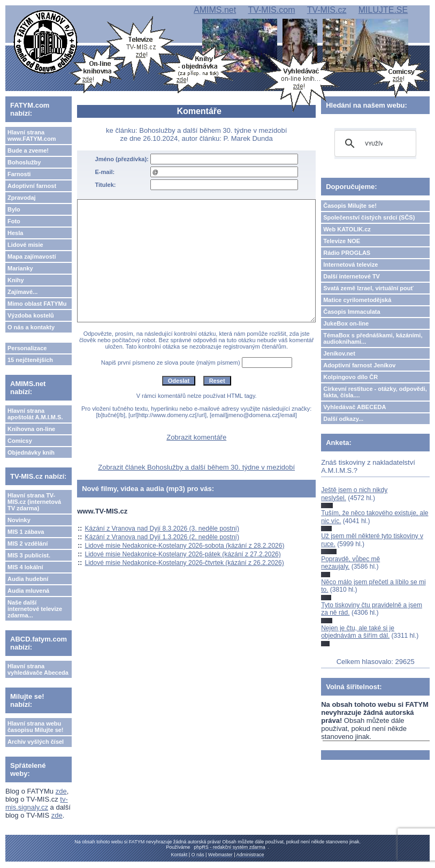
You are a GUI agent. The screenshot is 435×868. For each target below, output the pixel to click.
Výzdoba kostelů (31, 315)
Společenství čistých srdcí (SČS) (369, 217)
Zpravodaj (22, 198)
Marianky (20, 268)
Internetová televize (350, 265)
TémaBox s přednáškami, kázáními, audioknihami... (373, 338)
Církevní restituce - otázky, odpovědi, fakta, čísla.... (375, 392)
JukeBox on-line (346, 323)
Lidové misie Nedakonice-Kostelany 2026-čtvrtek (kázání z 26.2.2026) (185, 563)
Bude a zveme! (28, 150)
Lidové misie (25, 245)
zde (61, 791)
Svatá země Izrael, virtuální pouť (368, 288)
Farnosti (19, 174)
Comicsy (20, 441)
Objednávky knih (31, 452)
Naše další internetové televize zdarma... (35, 609)
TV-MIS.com (271, 10)
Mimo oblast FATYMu (37, 304)
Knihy (16, 280)
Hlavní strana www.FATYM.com (32, 135)
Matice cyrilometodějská (357, 300)
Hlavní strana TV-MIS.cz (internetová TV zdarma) (34, 502)
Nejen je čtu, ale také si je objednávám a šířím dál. (358, 632)
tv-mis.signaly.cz (37, 803)
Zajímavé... (22, 292)
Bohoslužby (24, 162)
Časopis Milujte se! (350, 206)
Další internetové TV (352, 276)
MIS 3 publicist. (29, 555)
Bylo (14, 209)
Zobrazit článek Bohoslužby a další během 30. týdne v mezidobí (196, 467)
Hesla (15, 233)
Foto (14, 221)
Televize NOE (342, 241)
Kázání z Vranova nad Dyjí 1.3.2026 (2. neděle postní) (162, 537)
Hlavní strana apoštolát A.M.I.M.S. (35, 414)
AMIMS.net (215, 10)
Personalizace (27, 348)
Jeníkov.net (339, 353)
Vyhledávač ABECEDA (354, 407)
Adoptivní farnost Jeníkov (359, 365)
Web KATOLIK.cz (347, 229)
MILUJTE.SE (383, 10)
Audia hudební (28, 579)
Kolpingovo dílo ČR (350, 377)
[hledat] (374, 144)
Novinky (19, 520)
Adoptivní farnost (32, 186)
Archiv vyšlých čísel (36, 742)
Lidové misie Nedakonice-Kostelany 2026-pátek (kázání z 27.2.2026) (183, 554)
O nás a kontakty (31, 327)
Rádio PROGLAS (347, 253)
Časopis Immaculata (352, 312)
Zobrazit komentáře (196, 437)
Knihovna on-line (31, 429)
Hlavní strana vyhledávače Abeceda (38, 669)
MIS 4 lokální (25, 567)
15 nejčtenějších (30, 360)
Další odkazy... (343, 419)
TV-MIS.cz (327, 10)
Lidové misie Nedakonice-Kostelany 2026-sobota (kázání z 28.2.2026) (185, 546)
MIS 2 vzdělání (28, 544)
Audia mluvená (28, 591)
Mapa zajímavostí (32, 256)
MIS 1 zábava (26, 532)
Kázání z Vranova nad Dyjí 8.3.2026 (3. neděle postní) (162, 529)
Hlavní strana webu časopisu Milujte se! (36, 727)
